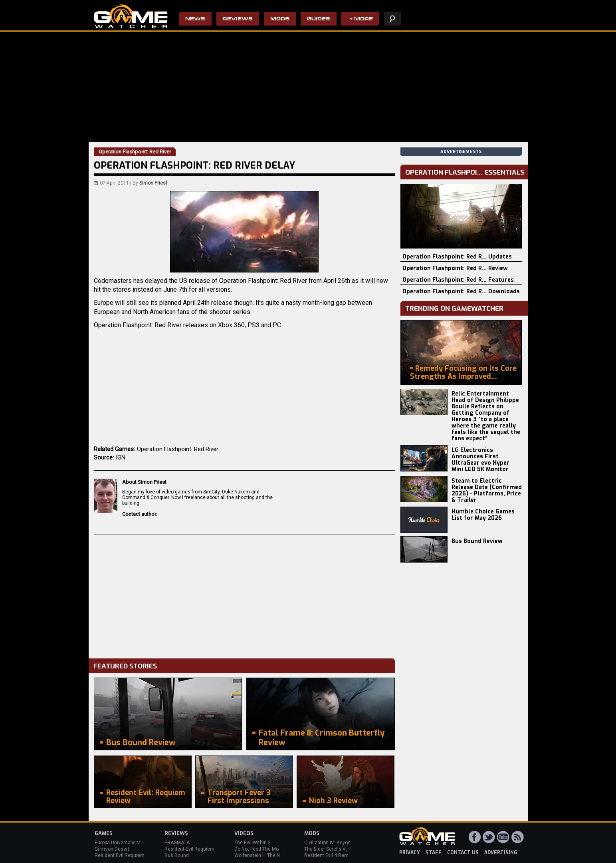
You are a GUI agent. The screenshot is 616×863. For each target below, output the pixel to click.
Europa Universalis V (117, 843)
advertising (501, 853)
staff (434, 853)
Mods (280, 19)
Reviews (238, 19)
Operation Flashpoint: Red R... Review (455, 268)
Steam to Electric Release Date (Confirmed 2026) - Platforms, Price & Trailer (487, 490)
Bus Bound (177, 855)
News (195, 19)
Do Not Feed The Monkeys (263, 849)
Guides (319, 19)
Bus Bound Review (477, 541)
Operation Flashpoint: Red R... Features (458, 280)
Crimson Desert (112, 849)
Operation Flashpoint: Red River (178, 449)
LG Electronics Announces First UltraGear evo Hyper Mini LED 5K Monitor (480, 460)
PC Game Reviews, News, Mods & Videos (131, 16)
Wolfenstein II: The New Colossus (271, 855)
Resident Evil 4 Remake (330, 855)
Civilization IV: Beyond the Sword (340, 843)
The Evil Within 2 (253, 843)
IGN (121, 457)
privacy (410, 853)
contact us (463, 853)
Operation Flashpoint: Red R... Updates (457, 257)
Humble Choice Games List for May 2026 (483, 515)
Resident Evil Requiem (120, 855)
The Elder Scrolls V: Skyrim (334, 849)
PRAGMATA (177, 843)
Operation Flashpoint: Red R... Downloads (461, 291)
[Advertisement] (244, 595)
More (363, 19)
